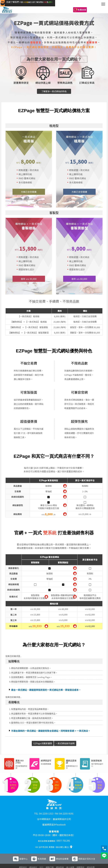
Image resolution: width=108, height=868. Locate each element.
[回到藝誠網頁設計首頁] (8, 4)
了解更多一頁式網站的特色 (54, 91)
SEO (41, 858)
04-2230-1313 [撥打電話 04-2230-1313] (46, 812)
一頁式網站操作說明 (72, 743)
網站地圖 (91, 858)
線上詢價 (70, 858)
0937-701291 (63, 834)
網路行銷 (50, 858)
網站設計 (33, 858)
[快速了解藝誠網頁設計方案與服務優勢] (44, 5)
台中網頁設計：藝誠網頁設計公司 (54, 816)
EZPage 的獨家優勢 (36, 743)
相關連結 (80, 858)
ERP (66, 861)
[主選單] (103, 4)
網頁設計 (23, 858)
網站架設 (60, 858)
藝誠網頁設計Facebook (54, 819)
